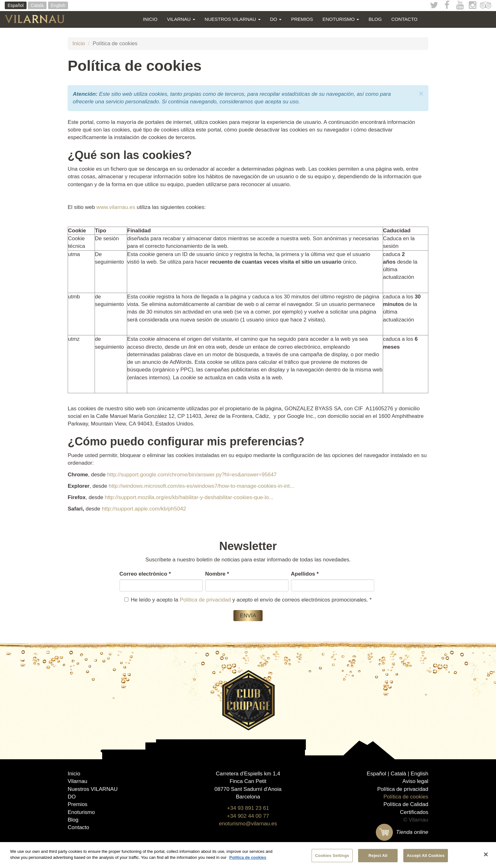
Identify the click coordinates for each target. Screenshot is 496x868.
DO (276, 19)
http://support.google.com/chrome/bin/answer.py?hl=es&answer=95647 (192, 475)
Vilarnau (181, 19)
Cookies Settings (332, 856)
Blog (375, 19)
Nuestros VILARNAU (233, 19)
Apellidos (305, 574)
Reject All (378, 856)
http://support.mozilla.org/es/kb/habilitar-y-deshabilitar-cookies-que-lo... (189, 497)
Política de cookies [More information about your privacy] (248, 858)
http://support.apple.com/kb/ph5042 (144, 509)
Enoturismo (341, 19)
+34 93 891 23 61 (248, 808)
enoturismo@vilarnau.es (248, 824)
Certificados (414, 812)
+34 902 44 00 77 (248, 816)
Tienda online (402, 832)
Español (16, 5)
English (58, 5)
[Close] (486, 855)
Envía (248, 616)
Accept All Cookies (426, 856)
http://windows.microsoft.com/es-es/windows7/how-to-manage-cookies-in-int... (201, 486)
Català (37, 5)
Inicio (150, 19)
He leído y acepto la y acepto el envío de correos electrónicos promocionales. (248, 600)
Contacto (404, 19)
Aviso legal (415, 781)
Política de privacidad (205, 600)
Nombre (217, 574)
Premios (302, 19)
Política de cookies (406, 797)
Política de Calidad (406, 804)
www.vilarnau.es (116, 207)
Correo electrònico (145, 574)
